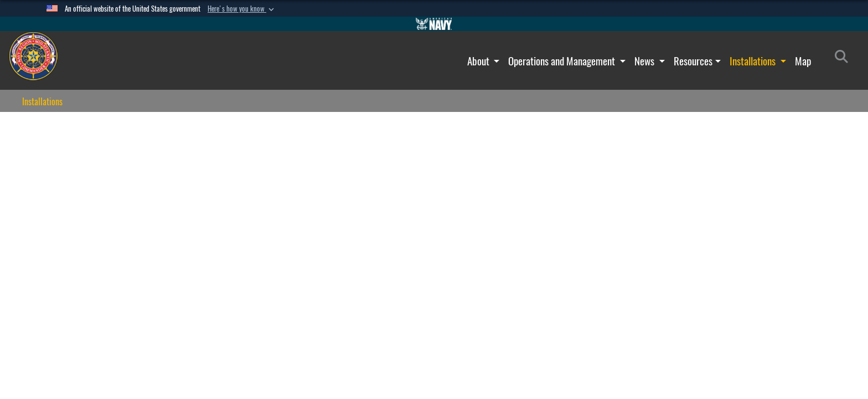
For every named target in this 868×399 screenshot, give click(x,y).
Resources (693, 61)
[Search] (844, 59)
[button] (242, 9)
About (479, 61)
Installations (754, 61)
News (645, 61)
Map (803, 61)
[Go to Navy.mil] (434, 24)
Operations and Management (563, 61)
